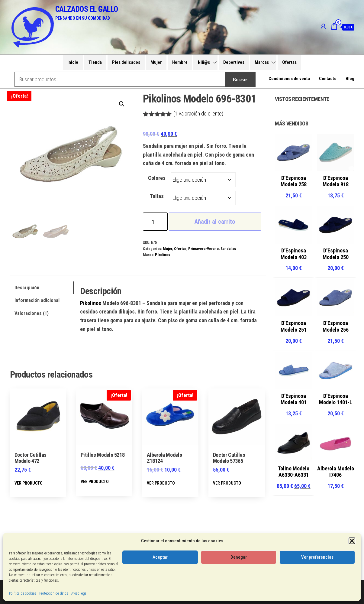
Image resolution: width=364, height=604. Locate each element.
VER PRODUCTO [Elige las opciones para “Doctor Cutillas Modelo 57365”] (227, 483)
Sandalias (228, 249)
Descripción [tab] (27, 288)
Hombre (180, 62)
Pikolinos (163, 255)
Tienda (95, 62)
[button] (352, 541)
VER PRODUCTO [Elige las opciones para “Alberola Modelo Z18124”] (161, 483)
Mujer (156, 62)
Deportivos (234, 62)
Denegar (239, 557)
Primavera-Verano (203, 249)
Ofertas (289, 62)
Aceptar (160, 557)
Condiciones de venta (289, 79)
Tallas (157, 196)
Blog (350, 79)
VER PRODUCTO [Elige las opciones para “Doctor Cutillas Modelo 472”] (29, 483)
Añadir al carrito (215, 222)
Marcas (262, 62)
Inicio (73, 62)
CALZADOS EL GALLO (87, 9)
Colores (157, 178)
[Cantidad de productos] (155, 222)
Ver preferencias (317, 557)
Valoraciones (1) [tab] (32, 313)
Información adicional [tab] (37, 300)
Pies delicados (126, 62)
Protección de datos (54, 593)
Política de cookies (23, 593)
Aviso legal (79, 593)
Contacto (328, 79)
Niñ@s (204, 62)
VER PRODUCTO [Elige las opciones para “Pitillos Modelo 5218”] (95, 482)
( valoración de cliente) (198, 114)
